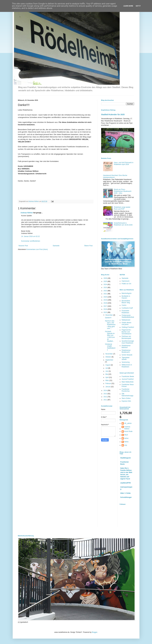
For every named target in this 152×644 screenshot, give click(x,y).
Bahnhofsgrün (127, 293)
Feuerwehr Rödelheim (125, 312)
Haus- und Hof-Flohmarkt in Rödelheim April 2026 (124, 163)
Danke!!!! (108, 318)
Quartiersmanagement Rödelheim (128, 342)
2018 (106, 303)
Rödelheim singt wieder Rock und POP (122, 208)
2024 (106, 284)
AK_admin (128, 423)
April (107, 377)
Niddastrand (126, 320)
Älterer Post (88, 246)
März (107, 380)
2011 (106, 400)
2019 (106, 300)
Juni (107, 371)
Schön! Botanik (127, 355)
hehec (126, 438)
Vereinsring (126, 362)
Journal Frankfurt (128, 379)
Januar (108, 387)
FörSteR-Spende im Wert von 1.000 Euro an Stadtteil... (110, 336)
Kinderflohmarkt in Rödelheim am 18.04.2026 (123, 224)
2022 (106, 291)
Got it (138, 6)
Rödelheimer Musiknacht (126, 351)
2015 (106, 312)
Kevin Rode (128, 431)
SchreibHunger (126, 497)
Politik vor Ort (126, 284)
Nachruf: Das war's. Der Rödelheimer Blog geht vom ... (110, 325)
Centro (124, 305)
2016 (106, 309)
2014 (106, 391)
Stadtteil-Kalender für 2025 (113, 115)
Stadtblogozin (126, 458)
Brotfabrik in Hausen (126, 297)
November (109, 354)
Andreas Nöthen (27, 213)
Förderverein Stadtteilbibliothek (128, 316)
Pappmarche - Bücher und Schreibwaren (127, 332)
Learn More (128, 6)
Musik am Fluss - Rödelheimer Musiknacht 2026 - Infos (123, 191)
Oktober (108, 357)
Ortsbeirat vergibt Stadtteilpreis (110, 347)
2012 (106, 397)
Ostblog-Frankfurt (128, 327)
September (109, 360)
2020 (106, 297)
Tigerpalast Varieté (126, 358)
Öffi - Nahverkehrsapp (127, 395)
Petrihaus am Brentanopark (126, 337)
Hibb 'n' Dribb (125, 493)
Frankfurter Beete (128, 376)
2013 (106, 394)
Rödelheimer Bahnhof (126, 347)
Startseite (56, 246)
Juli (107, 368)
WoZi (126, 435)
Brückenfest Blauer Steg (126, 302)
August (108, 365)
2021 (106, 294)
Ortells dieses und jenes (126, 324)
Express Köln (126, 401)
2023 (106, 288)
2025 (106, 281)
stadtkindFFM (125, 483)
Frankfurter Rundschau (126, 390)
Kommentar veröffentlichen (31, 241)
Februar (108, 383)
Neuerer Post (23, 246)
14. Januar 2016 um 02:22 (31, 236)
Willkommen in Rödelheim (127, 366)
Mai (107, 374)
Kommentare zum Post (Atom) (37, 249)
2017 (106, 306)
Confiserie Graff (127, 308)
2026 (106, 278)
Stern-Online (126, 398)
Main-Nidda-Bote (128, 382)
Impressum (126, 281)
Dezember (109, 315)
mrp (126, 445)
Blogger (94, 632)
